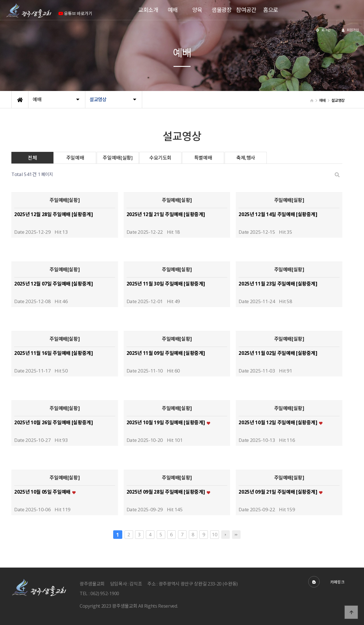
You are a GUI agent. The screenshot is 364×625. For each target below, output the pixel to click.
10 (214, 534)
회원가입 (350, 30)
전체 (32, 158)
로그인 (323, 30)
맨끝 (236, 535)
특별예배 (203, 158)
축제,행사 (246, 158)
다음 (226, 535)
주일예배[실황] (118, 158)
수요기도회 (160, 158)
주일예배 (75, 158)
